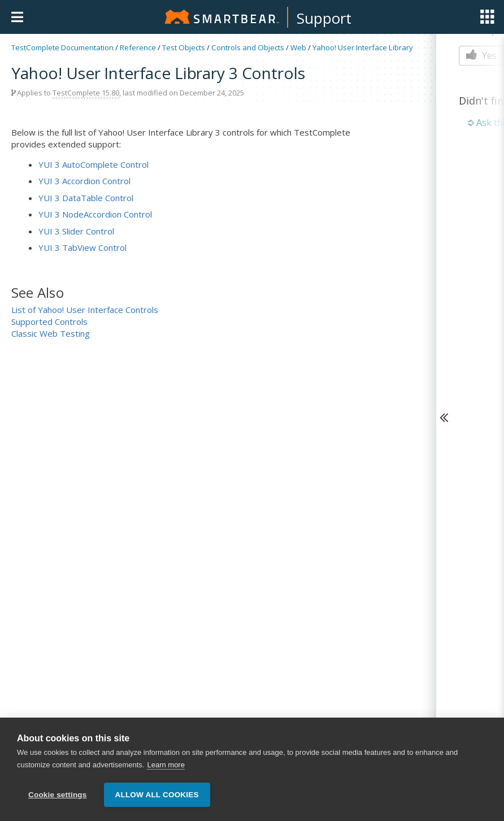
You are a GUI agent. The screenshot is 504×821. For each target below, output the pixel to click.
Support (324, 18)
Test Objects (184, 47)
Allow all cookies (157, 795)
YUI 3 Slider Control (76, 231)
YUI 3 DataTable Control (86, 198)
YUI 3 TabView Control (82, 247)
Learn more (166, 765)
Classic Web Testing (51, 333)
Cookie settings (58, 795)
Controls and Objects (248, 47)
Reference (138, 47)
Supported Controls (49, 322)
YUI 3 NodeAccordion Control (95, 214)
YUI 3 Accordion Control (84, 181)
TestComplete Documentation (62, 47)
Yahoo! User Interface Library (363, 47)
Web (298, 47)
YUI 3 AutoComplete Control (94, 164)
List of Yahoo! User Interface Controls (85, 310)
